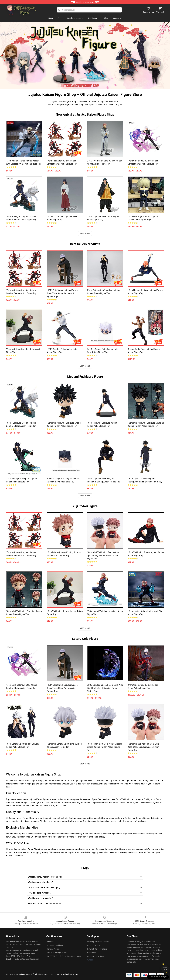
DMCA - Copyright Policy (57, 953)
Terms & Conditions (55, 945)
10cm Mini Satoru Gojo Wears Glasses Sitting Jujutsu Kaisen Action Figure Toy (105, 747)
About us (51, 942)
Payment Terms (94, 945)
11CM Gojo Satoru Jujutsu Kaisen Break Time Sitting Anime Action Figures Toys (62, 293)
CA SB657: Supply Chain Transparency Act (64, 956)
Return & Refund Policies (97, 949)
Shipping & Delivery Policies (98, 942)
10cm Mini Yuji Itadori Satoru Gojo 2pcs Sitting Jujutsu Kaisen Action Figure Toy (103, 555)
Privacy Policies (53, 949)
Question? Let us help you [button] (158, 977)
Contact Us (92, 953)
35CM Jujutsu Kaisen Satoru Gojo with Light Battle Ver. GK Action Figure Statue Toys (105, 688)
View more (85, 233)
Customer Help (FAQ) (96, 956)
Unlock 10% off (165, 969)
